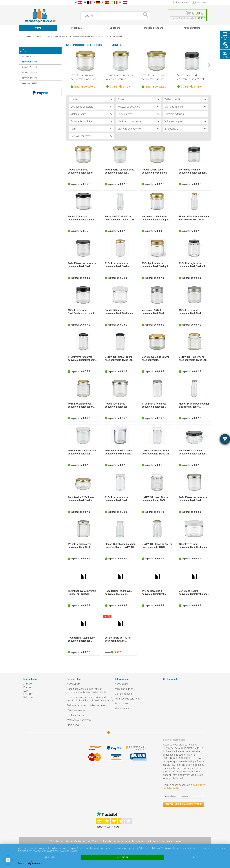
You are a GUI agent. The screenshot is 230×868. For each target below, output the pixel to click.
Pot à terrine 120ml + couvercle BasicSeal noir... (193, 452)
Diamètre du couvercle (130, 129)
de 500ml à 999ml (29, 76)
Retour (25, 49)
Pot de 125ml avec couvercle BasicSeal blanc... (120, 312)
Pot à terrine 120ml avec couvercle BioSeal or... (118, 593)
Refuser (50, 857)
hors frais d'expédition (109, 841)
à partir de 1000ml (29, 81)
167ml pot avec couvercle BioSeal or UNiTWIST (82, 593)
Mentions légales (76, 710)
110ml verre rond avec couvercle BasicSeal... (154, 405)
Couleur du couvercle (82, 107)
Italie (26, 691)
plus (196, 857)
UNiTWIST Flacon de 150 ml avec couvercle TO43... (157, 546)
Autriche (28, 684)
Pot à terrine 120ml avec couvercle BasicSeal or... (81, 499)
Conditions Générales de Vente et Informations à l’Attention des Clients (87, 691)
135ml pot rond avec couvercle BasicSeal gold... (157, 265)
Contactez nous (75, 715)
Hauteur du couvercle (129, 107)
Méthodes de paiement (79, 720)
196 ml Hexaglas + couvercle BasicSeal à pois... (154, 593)
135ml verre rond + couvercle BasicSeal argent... (190, 312)
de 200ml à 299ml (29, 65)
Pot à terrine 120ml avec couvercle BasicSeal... (81, 639)
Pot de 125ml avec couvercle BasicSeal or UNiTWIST (84, 77)
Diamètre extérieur (174, 114)
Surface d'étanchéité (82, 122)
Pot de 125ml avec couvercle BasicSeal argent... (116, 405)
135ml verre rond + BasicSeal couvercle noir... (82, 312)
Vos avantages (123, 709)
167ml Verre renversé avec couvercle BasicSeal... (120, 77)
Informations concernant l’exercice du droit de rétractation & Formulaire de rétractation (90, 699)
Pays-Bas (28, 694)
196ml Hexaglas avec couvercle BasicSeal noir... (193, 265)
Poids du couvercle (81, 136)
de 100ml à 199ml (29, 60)
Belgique (28, 698)
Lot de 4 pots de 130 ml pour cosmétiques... (118, 639)
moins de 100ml (28, 55)
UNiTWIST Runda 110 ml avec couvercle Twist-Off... (120, 359)
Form (74, 129)
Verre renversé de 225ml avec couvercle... (155, 359)
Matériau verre (78, 114)
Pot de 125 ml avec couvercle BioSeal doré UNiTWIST (154, 77)
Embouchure (171, 129)
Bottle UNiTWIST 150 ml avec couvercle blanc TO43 (120, 218)
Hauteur (75, 100)
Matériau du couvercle (129, 122)
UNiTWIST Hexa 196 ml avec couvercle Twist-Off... (193, 359)
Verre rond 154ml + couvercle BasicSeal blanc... (194, 593)
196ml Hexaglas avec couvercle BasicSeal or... (81, 405)
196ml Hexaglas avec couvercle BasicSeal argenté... (79, 546)
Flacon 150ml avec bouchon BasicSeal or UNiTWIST (194, 218)
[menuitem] (25, 3)
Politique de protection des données (86, 706)
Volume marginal (174, 122)
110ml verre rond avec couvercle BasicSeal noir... (82, 359)
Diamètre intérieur (174, 107)
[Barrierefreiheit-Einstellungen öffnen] (225, 439)
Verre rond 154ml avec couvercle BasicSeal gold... (157, 218)
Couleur (122, 100)
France (27, 688)
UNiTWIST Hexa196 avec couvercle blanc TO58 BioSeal (156, 499)
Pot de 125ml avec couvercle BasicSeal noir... (82, 218)
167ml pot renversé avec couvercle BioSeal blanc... (119, 452)
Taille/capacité (172, 100)
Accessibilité (74, 684)
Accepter (123, 857)
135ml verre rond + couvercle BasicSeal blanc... (194, 546)
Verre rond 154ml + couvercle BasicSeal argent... (153, 312)
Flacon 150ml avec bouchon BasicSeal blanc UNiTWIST (120, 546)
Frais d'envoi (73, 725)
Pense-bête (180, 3)
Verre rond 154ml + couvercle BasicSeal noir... (191, 77)
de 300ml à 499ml (29, 71)
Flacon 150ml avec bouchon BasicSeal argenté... (194, 405)
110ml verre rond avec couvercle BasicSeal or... (118, 265)
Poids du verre (125, 114)
